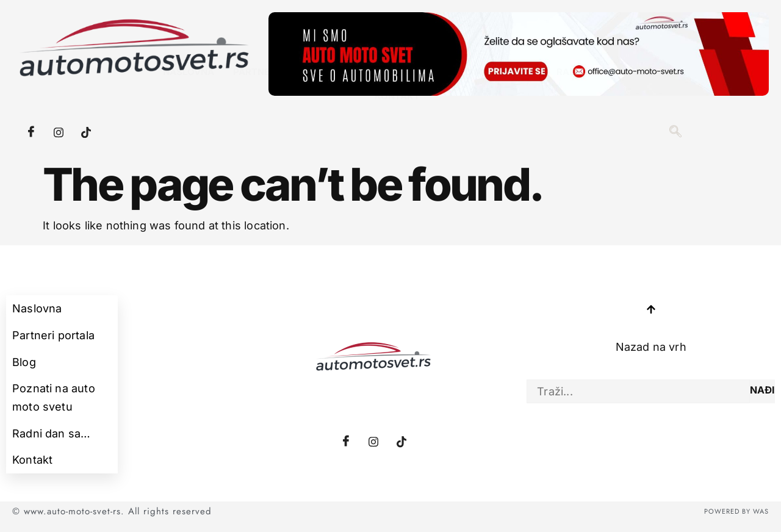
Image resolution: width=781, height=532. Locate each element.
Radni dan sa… (594, 113)
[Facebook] (31, 132)
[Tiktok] (86, 132)
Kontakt (398, 138)
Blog (356, 113)
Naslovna (190, 113)
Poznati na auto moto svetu (462, 113)
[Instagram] (59, 132)
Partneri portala (280, 113)
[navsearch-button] (675, 132)
